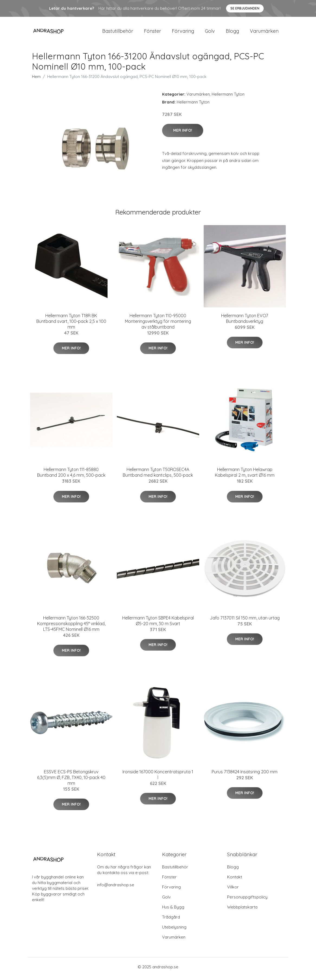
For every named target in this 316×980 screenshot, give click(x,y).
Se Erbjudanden (245, 8)
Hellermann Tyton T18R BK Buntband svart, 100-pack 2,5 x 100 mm (71, 325)
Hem (36, 80)
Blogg (232, 33)
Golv (210, 33)
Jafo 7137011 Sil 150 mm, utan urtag (245, 622)
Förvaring (183, 33)
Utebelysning (174, 931)
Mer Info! (183, 134)
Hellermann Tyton (228, 98)
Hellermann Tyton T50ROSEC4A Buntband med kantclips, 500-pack (158, 476)
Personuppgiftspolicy (247, 901)
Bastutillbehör (118, 33)
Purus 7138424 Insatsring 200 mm (245, 775)
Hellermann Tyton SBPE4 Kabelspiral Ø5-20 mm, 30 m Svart (158, 624)
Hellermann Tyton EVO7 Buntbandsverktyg (245, 322)
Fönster (152, 33)
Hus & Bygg (173, 911)
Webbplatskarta (242, 911)
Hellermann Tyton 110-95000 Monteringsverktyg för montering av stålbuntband (158, 325)
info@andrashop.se (116, 889)
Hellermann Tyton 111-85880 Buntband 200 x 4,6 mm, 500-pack (71, 476)
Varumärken (264, 33)
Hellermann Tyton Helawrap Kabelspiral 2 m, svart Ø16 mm (245, 476)
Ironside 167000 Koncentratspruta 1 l (158, 778)
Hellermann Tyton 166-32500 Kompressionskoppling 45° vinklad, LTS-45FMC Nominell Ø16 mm (71, 627)
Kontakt (235, 881)
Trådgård (171, 921)
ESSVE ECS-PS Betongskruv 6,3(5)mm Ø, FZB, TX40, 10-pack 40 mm (71, 781)
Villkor (233, 891)
